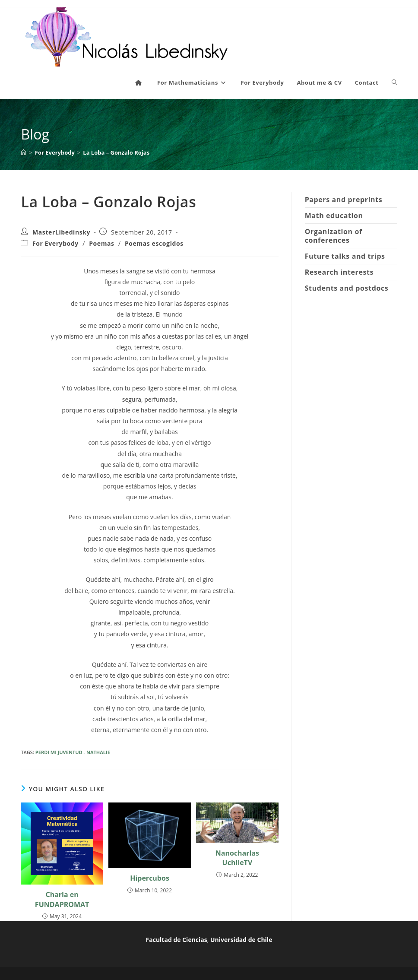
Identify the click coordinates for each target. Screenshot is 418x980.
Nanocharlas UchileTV (237, 858)
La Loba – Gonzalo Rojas (116, 152)
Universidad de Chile (241, 940)
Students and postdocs (347, 288)
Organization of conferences (334, 236)
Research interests (339, 272)
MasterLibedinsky (61, 232)
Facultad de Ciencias (177, 940)
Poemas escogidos (154, 243)
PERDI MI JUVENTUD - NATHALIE (73, 752)
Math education (334, 216)
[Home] (24, 152)
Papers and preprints (344, 200)
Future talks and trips (345, 256)
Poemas (102, 243)
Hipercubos (150, 878)
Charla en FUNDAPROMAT (62, 899)
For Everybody (55, 243)
